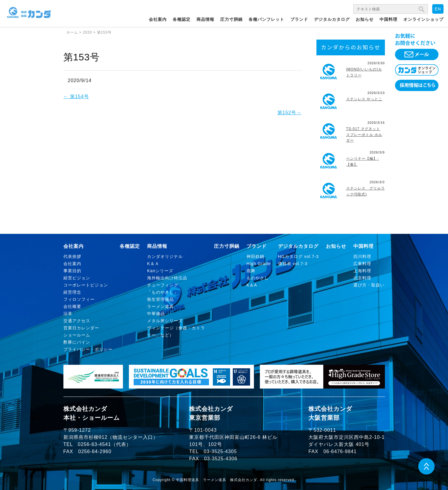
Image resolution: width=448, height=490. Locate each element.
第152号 (289, 113)
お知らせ (365, 19)
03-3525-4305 (220, 451)
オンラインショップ (423, 19)
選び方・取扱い (369, 285)
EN (438, 9)
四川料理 (362, 256)
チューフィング (163, 285)
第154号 (76, 97)
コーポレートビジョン (86, 285)
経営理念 (72, 292)
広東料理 (362, 264)
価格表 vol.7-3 (293, 264)
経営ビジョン (77, 278)
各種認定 (182, 19)
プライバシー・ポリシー (88, 349)
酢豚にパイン (77, 342)
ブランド (299, 19)
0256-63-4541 (94, 444)
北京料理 (362, 278)
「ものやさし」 (163, 292)
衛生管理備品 (160, 299)
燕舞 (251, 271)
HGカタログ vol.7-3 (298, 256)
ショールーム (77, 335)
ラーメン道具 (160, 306)
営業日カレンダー (81, 328)
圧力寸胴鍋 (231, 19)
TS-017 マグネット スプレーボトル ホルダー (364, 135)
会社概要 (72, 306)
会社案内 (158, 19)
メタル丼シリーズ (165, 321)
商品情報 (205, 19)
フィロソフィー (79, 299)
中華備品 (156, 314)
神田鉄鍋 (255, 256)
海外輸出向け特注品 (167, 278)
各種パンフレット (266, 19)
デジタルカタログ (332, 19)
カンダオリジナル (165, 256)
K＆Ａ (153, 264)
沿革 (68, 314)
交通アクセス (77, 321)
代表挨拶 (72, 256)
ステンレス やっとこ (364, 99)
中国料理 (388, 19)
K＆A (252, 285)
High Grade (259, 264)
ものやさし (258, 278)
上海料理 (362, 271)
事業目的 (72, 271)
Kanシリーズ (160, 271)
